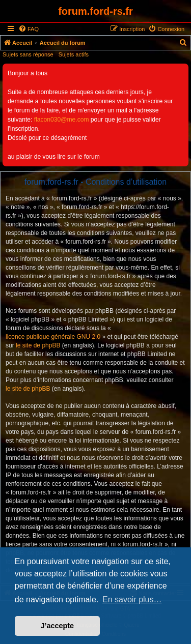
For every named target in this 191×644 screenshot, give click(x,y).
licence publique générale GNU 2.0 (53, 337)
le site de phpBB (38, 345)
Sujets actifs (74, 54)
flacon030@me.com (62, 120)
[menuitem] (29, 29)
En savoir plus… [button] (132, 599)
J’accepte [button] (58, 626)
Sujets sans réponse (28, 54)
